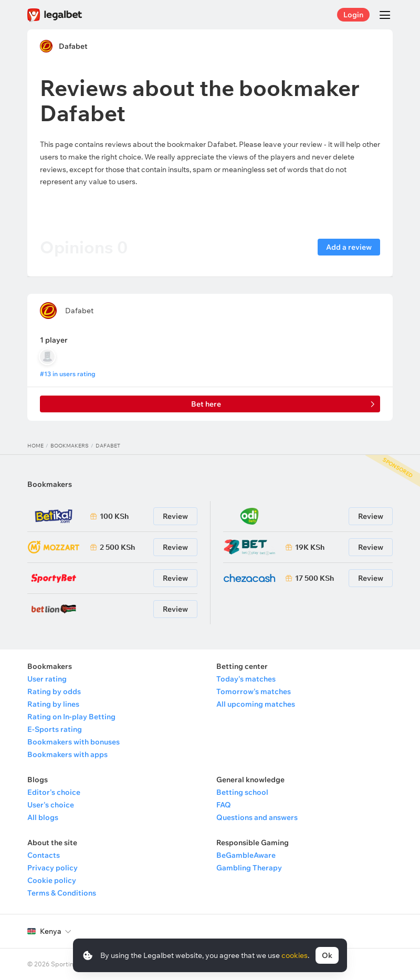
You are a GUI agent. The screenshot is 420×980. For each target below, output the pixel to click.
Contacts (44, 855)
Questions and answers (257, 817)
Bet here (206, 404)
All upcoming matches (256, 704)
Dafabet (73, 46)
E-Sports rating (55, 729)
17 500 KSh (314, 578)
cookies (295, 955)
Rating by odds (54, 691)
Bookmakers (70, 446)
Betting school (242, 792)
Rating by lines (53, 704)
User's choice (51, 805)
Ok (327, 955)
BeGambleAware (246, 855)
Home (35, 446)
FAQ (224, 805)
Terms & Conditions (62, 893)
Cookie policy (52, 880)
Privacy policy (52, 868)
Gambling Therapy (249, 868)
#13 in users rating (68, 374)
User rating (47, 679)
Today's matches (246, 679)
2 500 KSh (117, 547)
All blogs (43, 817)
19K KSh (310, 547)
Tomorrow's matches (254, 691)
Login (353, 15)
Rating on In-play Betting (71, 717)
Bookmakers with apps (67, 754)
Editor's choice (54, 792)
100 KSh (114, 516)
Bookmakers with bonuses (73, 742)
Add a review (349, 247)
